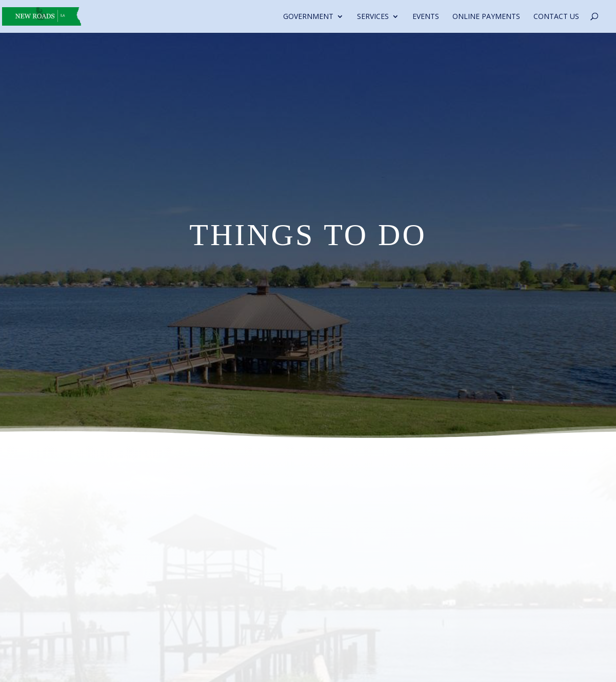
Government (308, 17)
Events (426, 17)
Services (373, 17)
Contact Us (556, 17)
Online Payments (486, 17)
